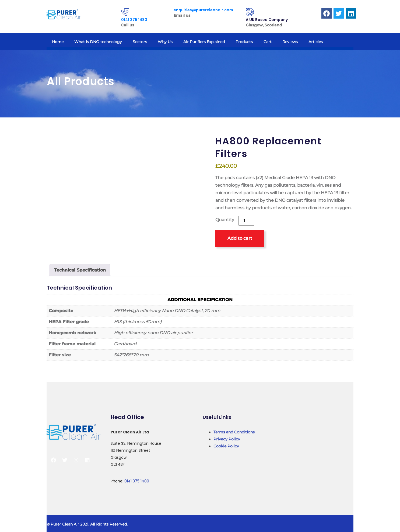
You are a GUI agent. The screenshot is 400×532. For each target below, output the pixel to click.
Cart (268, 42)
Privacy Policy (227, 439)
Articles (316, 42)
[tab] (80, 270)
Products (244, 42)
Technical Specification (80, 270)
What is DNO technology (98, 42)
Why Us (165, 42)
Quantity (225, 220)
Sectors (140, 42)
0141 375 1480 (134, 20)
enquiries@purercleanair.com (203, 10)
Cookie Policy (226, 446)
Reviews (290, 42)
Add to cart (240, 238)
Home (58, 42)
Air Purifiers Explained (204, 42)
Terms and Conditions (234, 432)
